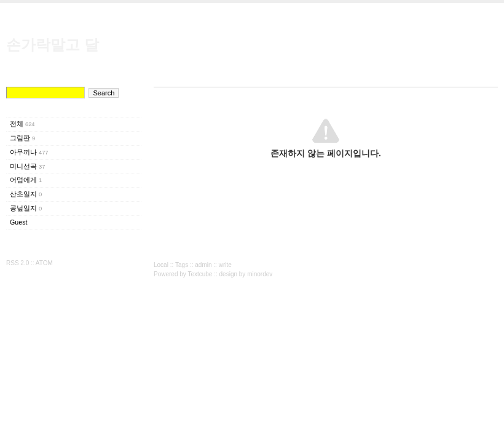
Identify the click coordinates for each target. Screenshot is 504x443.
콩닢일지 (26, 208)
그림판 (22, 138)
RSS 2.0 (18, 263)
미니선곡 (27, 166)
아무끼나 (29, 152)
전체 (22, 124)
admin (203, 265)
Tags (182, 265)
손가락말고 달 (53, 45)
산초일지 (26, 194)
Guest (18, 222)
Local (161, 265)
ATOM (44, 263)
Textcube (200, 274)
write (225, 265)
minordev (260, 274)
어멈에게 (26, 180)
